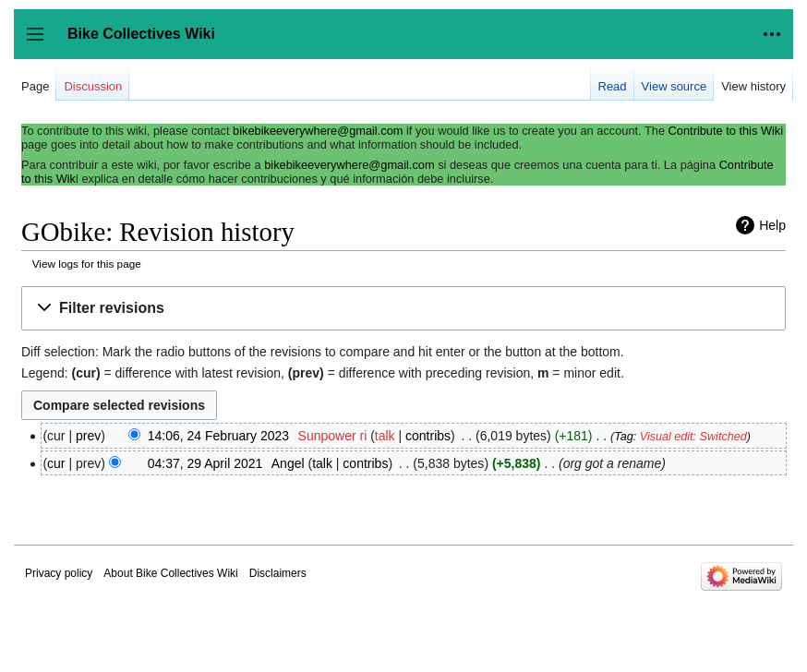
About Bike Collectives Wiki (170, 573)
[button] (403, 309)
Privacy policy (59, 573)
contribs (428, 436)
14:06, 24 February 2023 (218, 436)
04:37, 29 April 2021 (205, 463)
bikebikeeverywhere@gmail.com (318, 131)
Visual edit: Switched (693, 437)
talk (385, 436)
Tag (624, 437)
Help (772, 225)
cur (56, 463)
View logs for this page (87, 264)
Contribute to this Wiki (726, 131)
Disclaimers (278, 573)
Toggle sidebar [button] (41, 43)
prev (88, 436)
